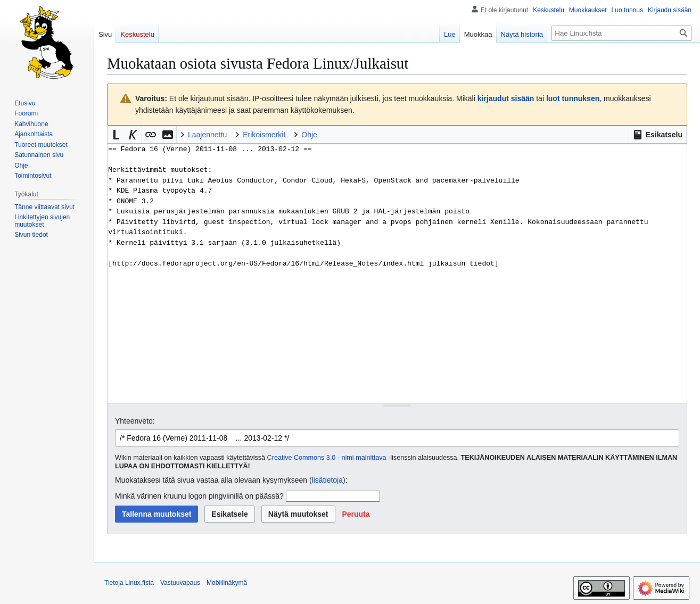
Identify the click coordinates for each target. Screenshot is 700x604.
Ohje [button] (309, 135)
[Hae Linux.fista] (621, 33)
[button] (658, 135)
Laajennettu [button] (207, 135)
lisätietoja (327, 480)
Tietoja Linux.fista (129, 583)
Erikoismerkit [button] (264, 135)
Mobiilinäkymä (227, 583)
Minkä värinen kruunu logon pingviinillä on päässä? (199, 496)
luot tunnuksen (573, 98)
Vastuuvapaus (180, 583)
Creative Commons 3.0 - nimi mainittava (327, 458)
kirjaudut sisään (506, 98)
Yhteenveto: (135, 421)
